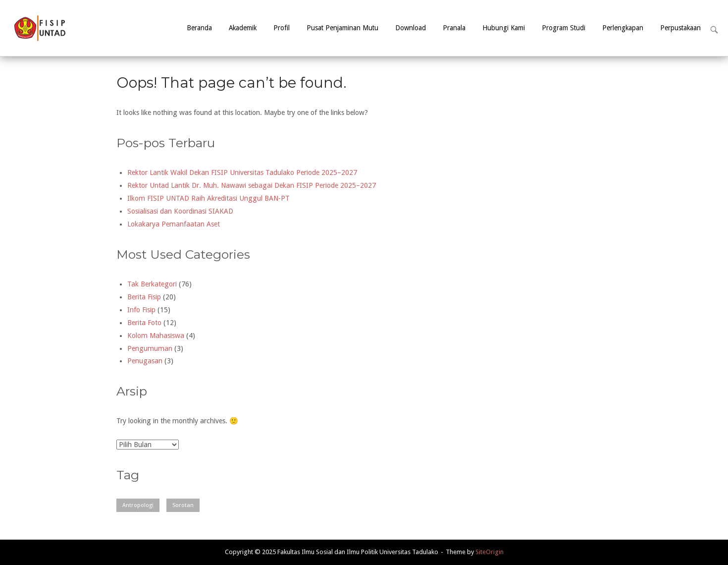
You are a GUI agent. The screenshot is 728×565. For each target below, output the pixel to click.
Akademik (243, 28)
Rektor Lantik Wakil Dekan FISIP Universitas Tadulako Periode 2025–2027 (242, 172)
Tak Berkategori (152, 284)
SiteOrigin (490, 552)
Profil (282, 28)
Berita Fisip (144, 297)
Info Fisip (141, 310)
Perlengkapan (623, 28)
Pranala (454, 28)
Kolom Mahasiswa (156, 336)
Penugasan (145, 361)
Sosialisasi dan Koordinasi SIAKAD (180, 211)
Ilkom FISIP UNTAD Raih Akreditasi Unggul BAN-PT (208, 198)
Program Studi (564, 28)
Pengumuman (150, 348)
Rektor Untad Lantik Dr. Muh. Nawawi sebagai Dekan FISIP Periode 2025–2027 (252, 185)
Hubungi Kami (504, 28)
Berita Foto (144, 323)
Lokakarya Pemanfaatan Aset (174, 224)
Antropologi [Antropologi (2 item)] (138, 505)
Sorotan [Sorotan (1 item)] (183, 505)
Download (411, 28)
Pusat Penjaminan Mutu (342, 28)
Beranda (199, 28)
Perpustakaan (680, 28)
